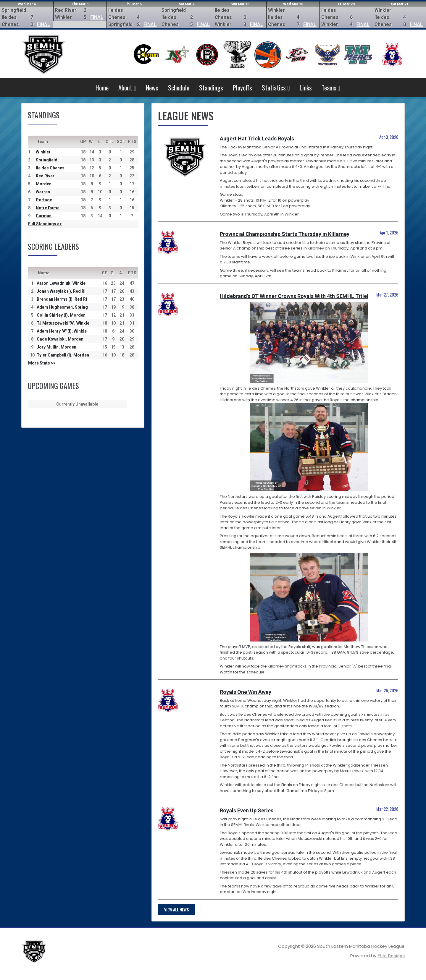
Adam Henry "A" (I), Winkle (62, 331)
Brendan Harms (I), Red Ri (62, 299)
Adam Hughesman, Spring (62, 307)
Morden (44, 184)
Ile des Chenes (50, 168)
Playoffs (242, 88)
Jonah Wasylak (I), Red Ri (61, 291)
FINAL (43, 24)
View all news (176, 909)
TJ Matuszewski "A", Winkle (63, 323)
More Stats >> (42, 363)
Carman (44, 216)
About (127, 88)
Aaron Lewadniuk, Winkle (61, 283)
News (152, 88)
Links (306, 88)
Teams (331, 88)
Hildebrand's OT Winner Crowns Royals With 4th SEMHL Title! (294, 296)
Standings (211, 88)
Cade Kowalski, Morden (60, 339)
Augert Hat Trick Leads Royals (257, 139)
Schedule (179, 88)
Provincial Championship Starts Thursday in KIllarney (285, 234)
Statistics (276, 88)
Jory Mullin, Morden (57, 347)
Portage (44, 200)
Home (102, 88)
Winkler (43, 152)
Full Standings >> (45, 224)
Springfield (47, 160)
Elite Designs (391, 956)
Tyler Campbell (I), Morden (63, 355)
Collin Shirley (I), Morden (61, 315)
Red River (45, 176)
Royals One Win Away (246, 692)
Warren (43, 192)
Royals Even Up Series (247, 810)
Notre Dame (48, 208)
